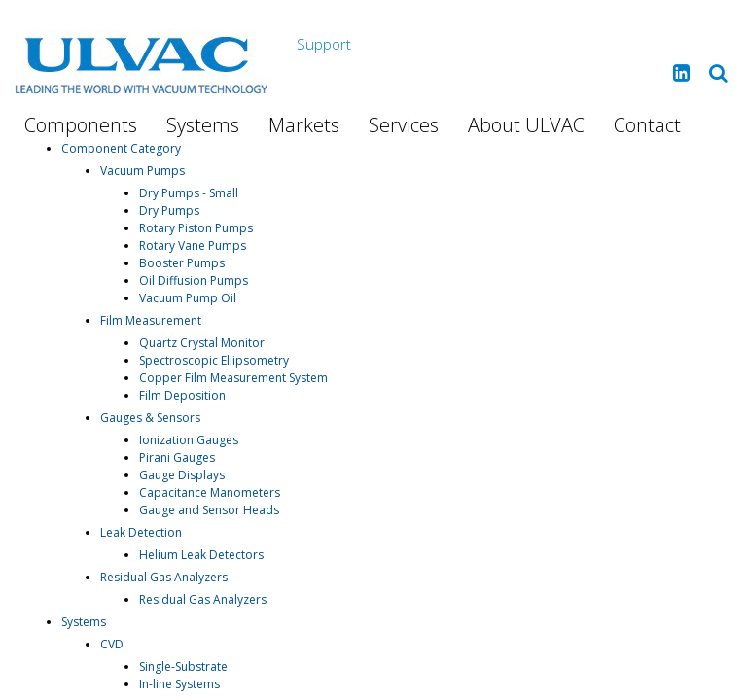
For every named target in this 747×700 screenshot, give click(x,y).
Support (324, 44)
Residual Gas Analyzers (164, 577)
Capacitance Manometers (210, 492)
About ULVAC (526, 125)
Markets (304, 125)
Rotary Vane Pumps (193, 245)
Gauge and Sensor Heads (209, 510)
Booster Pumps (182, 263)
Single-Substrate (183, 666)
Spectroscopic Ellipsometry (214, 360)
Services (404, 125)
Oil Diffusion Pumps (194, 280)
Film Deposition (182, 395)
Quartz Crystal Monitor (202, 343)
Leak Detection (141, 532)
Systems (203, 125)
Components (81, 125)
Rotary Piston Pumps (196, 228)
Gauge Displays (182, 475)
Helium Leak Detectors (201, 555)
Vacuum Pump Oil (188, 298)
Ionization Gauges (189, 440)
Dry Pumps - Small (189, 193)
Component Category (121, 148)
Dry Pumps (169, 210)
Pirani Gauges (177, 457)
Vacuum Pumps (142, 171)
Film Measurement (151, 320)
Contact (647, 125)
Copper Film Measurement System (233, 378)
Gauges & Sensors (150, 418)
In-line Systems (179, 684)
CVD (112, 644)
